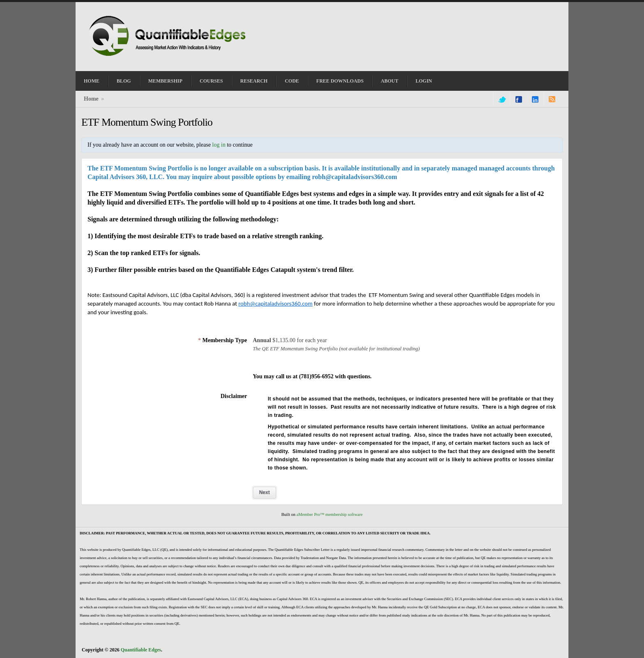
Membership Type (222, 340)
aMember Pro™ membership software (330, 514)
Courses (211, 81)
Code (292, 81)
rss (552, 99)
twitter (501, 99)
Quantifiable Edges (141, 650)
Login (424, 81)
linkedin (535, 99)
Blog (124, 81)
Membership (165, 81)
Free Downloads (340, 81)
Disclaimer (234, 396)
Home (92, 81)
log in (219, 145)
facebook (519, 99)
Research (254, 81)
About (390, 81)
